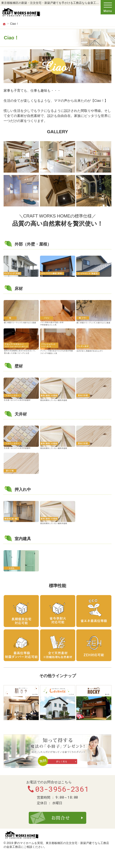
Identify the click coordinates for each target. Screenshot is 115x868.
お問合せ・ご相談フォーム (57, 818)
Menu (108, 7)
